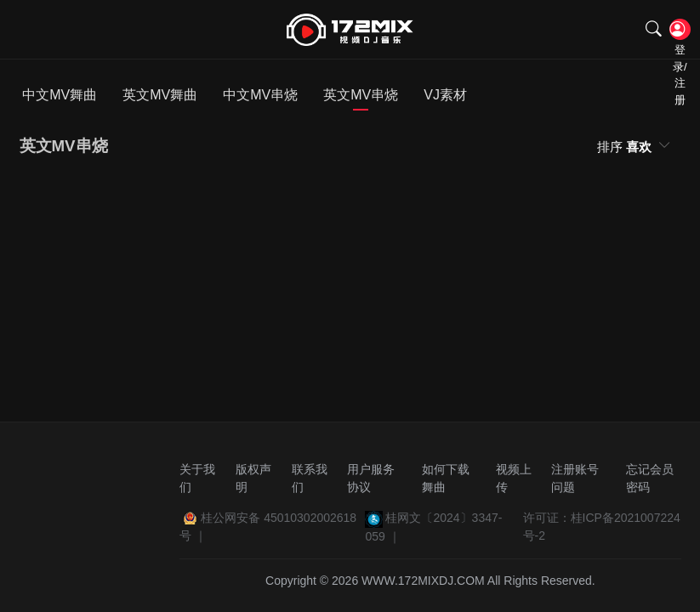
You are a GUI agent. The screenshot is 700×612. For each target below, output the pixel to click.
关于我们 (197, 478)
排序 (626, 147)
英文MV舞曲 (160, 95)
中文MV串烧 (260, 95)
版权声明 (253, 478)
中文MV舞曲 (60, 95)
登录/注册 (678, 31)
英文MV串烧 (361, 95)
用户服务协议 (371, 478)
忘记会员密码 (650, 478)
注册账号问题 (575, 478)
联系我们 (310, 478)
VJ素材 (445, 95)
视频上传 (514, 478)
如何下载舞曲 (446, 478)
